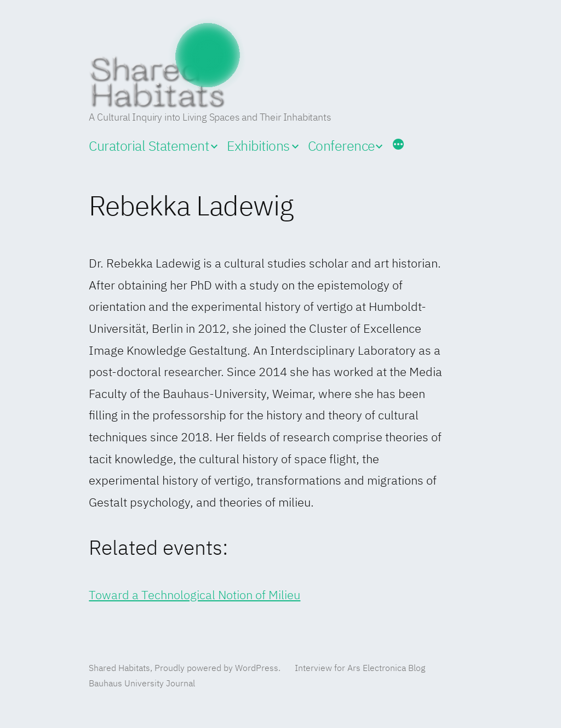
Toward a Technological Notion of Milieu (194, 596)
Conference (342, 147)
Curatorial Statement (149, 147)
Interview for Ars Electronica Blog (360, 669)
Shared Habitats (119, 669)
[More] (398, 146)
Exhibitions (258, 147)
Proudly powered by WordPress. (219, 669)
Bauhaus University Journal (142, 684)
